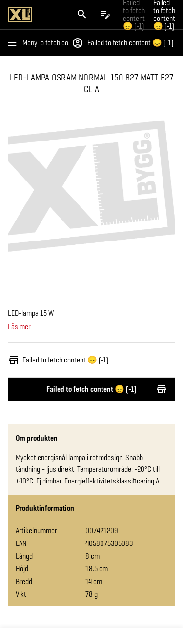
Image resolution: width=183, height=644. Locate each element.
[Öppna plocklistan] (105, 15)
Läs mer (19, 327)
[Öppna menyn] (24, 43)
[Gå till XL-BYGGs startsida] (35, 15)
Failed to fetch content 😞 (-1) (59, 43)
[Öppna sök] (82, 15)
